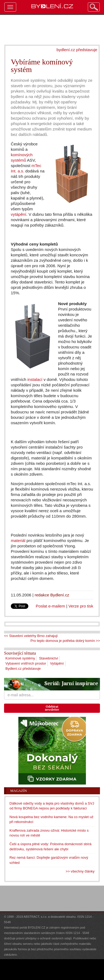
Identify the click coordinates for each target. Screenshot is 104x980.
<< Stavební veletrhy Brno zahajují (31, 636)
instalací (35, 379)
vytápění (19, 214)
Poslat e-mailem (50, 606)
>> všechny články (80, 871)
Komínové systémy (20, 658)
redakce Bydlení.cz (52, 595)
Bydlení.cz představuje (23, 669)
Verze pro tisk (81, 606)
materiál (18, 540)
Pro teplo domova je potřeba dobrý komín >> (65, 641)
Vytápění (57, 663)
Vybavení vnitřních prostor (26, 663)
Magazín (19, 791)
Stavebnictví (48, 658)
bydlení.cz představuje (77, 50)
